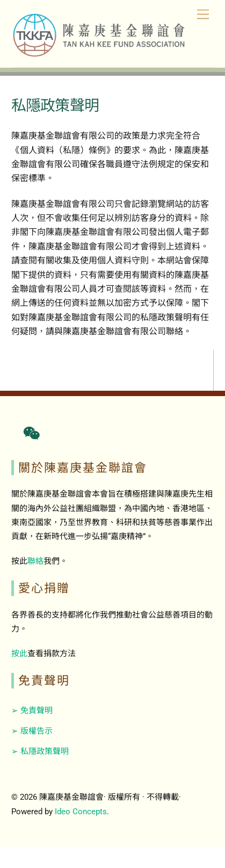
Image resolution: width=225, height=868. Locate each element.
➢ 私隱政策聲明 (40, 751)
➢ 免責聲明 (32, 711)
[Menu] (203, 15)
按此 (19, 654)
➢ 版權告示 (32, 731)
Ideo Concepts (81, 812)
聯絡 (35, 561)
